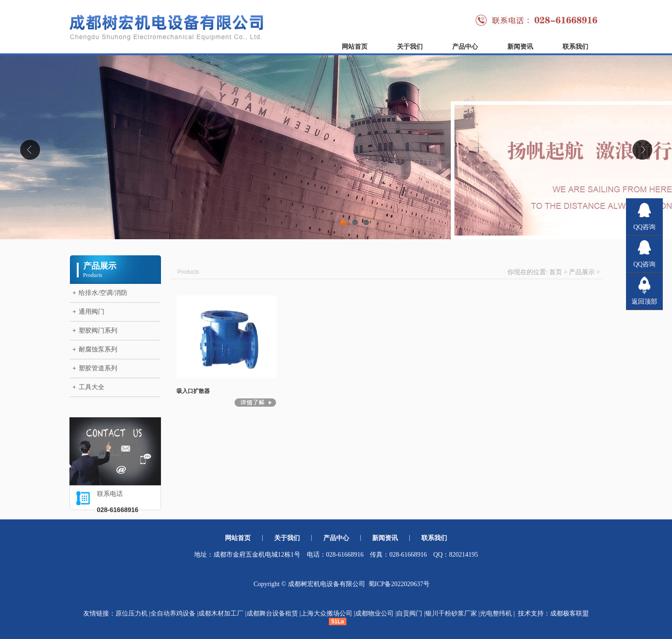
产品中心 (465, 47)
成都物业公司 (374, 613)
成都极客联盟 (569, 613)
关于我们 (410, 47)
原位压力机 (132, 613)
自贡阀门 (409, 613)
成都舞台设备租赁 (272, 613)
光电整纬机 (496, 613)
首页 (556, 272)
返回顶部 (644, 302)
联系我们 (575, 47)
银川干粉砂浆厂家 (451, 613)
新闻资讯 (520, 47)
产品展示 (582, 272)
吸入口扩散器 (193, 391)
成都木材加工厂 (221, 613)
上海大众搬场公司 (327, 613)
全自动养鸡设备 (173, 613)
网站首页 (355, 47)
